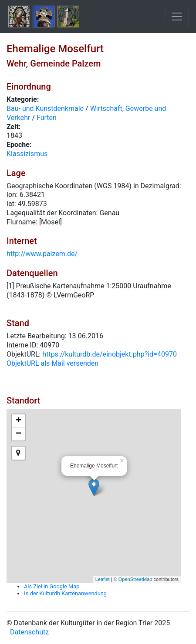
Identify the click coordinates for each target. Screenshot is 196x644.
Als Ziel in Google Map (52, 586)
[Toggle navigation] (177, 17)
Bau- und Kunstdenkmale (45, 108)
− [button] (19, 434)
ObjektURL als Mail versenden (52, 363)
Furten (47, 118)
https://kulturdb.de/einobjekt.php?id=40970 (110, 354)
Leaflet (103, 579)
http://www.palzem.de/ (42, 254)
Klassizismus (27, 154)
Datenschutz (29, 632)
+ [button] (19, 421)
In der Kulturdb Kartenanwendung (65, 593)
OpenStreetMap (135, 579)
